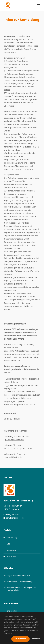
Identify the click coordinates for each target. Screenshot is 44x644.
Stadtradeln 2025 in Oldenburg (20, 582)
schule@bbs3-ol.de (14, 518)
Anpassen (36, 639)
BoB (9, 544)
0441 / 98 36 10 (11, 515)
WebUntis (11, 557)
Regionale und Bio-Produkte (18, 576)
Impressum (12, 611)
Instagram (12, 550)
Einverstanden (20, 639)
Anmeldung (12, 537)
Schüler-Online (17, 339)
